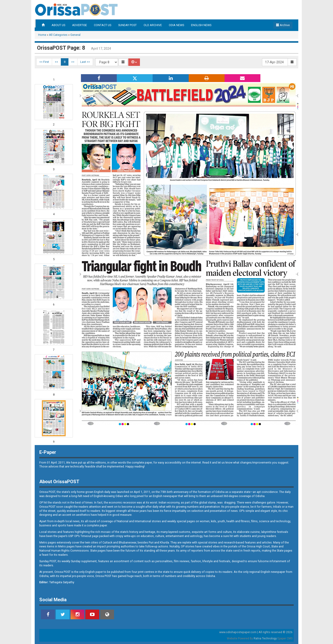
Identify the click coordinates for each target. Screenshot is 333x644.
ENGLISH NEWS (201, 25)
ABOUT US (58, 25)
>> (73, 62)
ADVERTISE (80, 25)
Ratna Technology (265, 638)
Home (42, 35)
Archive (283, 25)
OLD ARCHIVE (153, 25)
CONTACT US (103, 25)
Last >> (85, 62)
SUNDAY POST (127, 25)
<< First (44, 62)
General (75, 35)
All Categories (58, 35)
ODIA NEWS (176, 25)
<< (56, 62)
